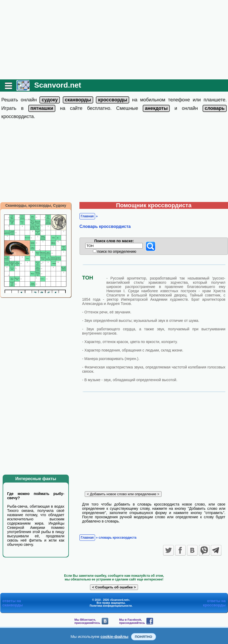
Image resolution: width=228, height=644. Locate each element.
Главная (87, 216)
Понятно (144, 637)
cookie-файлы (114, 636)
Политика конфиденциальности (111, 606)
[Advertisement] (114, 40)
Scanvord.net (58, 85)
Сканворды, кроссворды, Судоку (36, 205)
